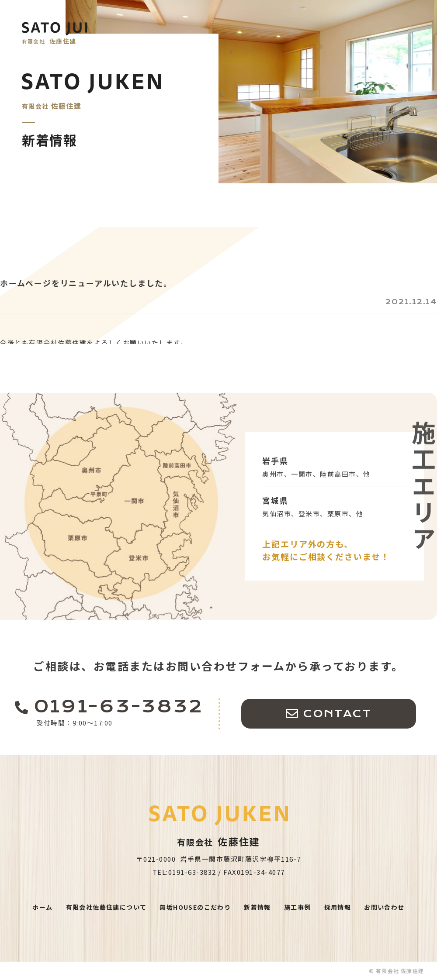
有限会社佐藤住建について (106, 907)
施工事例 (298, 907)
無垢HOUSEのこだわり (195, 907)
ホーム (42, 907)
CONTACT (337, 729)
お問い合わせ (384, 907)
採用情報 (338, 907)
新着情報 (257, 907)
